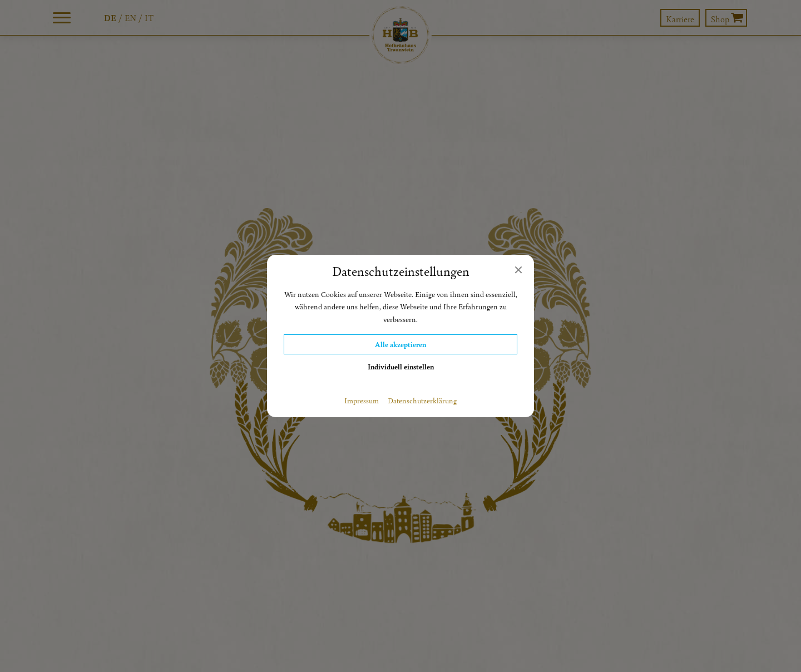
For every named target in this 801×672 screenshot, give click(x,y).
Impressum (362, 401)
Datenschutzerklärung (422, 401)
